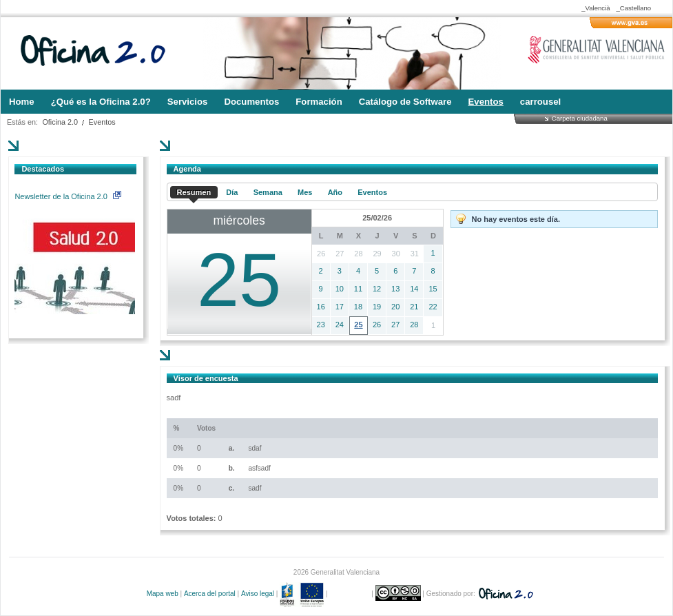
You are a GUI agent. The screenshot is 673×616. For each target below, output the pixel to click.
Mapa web (163, 594)
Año (335, 192)
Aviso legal (258, 594)
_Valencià (596, 8)
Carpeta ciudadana (580, 118)
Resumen (194, 192)
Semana (268, 192)
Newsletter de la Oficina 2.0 (68, 196)
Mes (305, 192)
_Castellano (633, 8)
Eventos (102, 122)
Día (232, 192)
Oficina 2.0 (60, 122)
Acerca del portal (210, 594)
